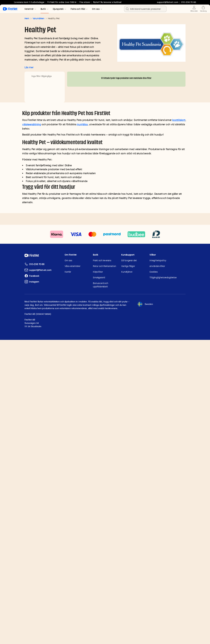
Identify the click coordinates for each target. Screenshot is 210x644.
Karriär (68, 576)
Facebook (34, 580)
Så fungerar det (129, 565)
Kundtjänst (127, 576)
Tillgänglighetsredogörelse (163, 582)
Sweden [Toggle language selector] (145, 608)
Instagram (34, 586)
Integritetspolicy (158, 565)
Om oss (68, 565)
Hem (27, 18)
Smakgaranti (99, 582)
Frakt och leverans (102, 565)
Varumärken (38, 18)
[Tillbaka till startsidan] (10, 9)
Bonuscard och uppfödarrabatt (101, 589)
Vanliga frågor (128, 570)
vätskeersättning (32, 428)
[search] (127, 9)
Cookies (154, 576)
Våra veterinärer (72, 570)
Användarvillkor (157, 570)
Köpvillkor (98, 576)
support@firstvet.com (168, 2)
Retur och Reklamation (104, 570)
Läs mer (29, 67)
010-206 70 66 (37, 568)
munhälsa (82, 428)
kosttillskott (179, 424)
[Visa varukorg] (205, 9)
